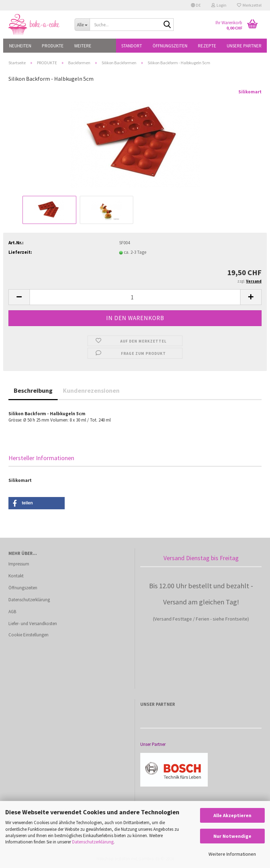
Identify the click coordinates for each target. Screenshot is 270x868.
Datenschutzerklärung (93, 842)
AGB (12, 612)
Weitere (83, 46)
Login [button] (219, 5)
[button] (196, 5)
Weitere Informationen (232, 854)
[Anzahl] (135, 297)
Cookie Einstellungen (28, 635)
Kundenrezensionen (91, 390)
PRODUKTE (53, 46)
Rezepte (207, 46)
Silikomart (250, 92)
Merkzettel (249, 5)
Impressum (19, 564)
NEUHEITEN (20, 46)
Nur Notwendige (232, 836)
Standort (132, 46)
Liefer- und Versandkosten (33, 624)
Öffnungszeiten (170, 46)
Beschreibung (33, 390)
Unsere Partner (244, 46)
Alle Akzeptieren (232, 815)
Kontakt (16, 576)
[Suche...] (82, 25)
